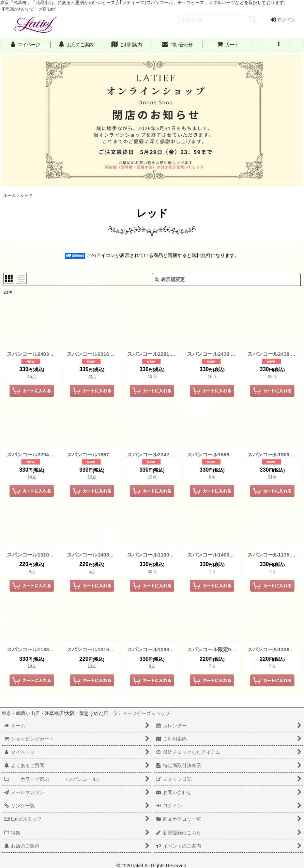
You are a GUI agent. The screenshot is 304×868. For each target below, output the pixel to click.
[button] (279, 45)
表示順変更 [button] (170, 279)
